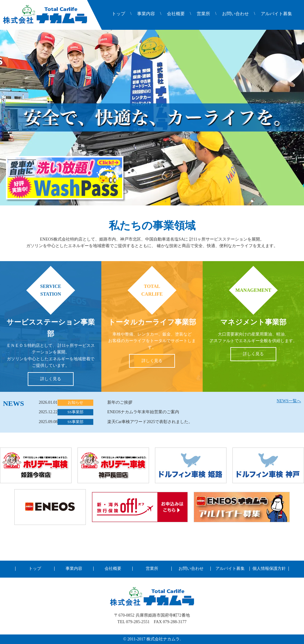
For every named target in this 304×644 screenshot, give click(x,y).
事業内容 (146, 14)
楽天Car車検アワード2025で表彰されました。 (150, 422)
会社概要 (176, 14)
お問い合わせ (235, 14)
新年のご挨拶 (120, 402)
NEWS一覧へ (289, 401)
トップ (118, 14)
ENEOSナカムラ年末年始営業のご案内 (143, 412)
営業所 (203, 14)
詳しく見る (51, 379)
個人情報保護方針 (269, 569)
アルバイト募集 (276, 14)
